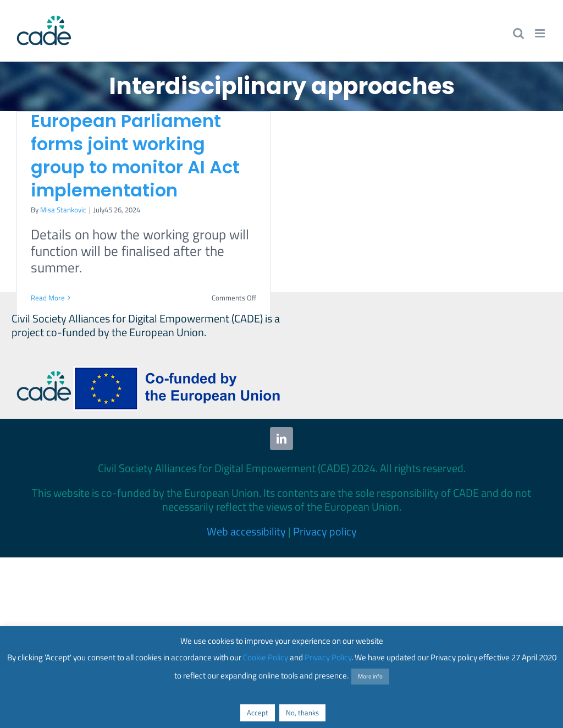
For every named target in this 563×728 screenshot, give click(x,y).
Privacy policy (325, 531)
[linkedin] (281, 439)
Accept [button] (258, 713)
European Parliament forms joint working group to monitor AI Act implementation (135, 155)
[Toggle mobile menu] (541, 33)
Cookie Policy (266, 657)
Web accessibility (246, 531)
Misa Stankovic (63, 210)
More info (370, 676)
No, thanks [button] (302, 713)
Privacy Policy (328, 657)
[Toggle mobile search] (518, 33)
